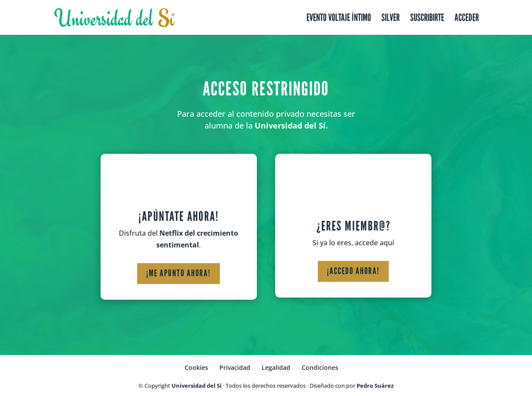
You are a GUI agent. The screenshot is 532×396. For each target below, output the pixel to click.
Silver (391, 19)
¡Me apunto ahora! (178, 273)
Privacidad (235, 367)
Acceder (467, 19)
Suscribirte (427, 19)
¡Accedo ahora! (353, 271)
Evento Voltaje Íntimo (339, 19)
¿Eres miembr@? (354, 226)
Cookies (196, 367)
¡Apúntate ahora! (179, 217)
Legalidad (276, 367)
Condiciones (320, 367)
